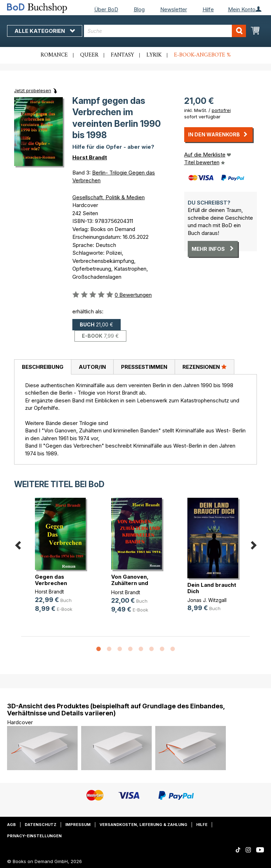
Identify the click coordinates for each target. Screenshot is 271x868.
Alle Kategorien (45, 31)
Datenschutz (41, 825)
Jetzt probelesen (33, 90)
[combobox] (165, 31)
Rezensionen (204, 367)
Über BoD (106, 9)
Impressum (78, 825)
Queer (89, 55)
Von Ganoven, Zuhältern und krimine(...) (130, 583)
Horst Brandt (90, 157)
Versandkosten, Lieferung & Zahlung (143, 825)
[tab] (43, 367)
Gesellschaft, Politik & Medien (109, 197)
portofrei (221, 110)
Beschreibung (43, 367)
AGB (11, 825)
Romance (54, 55)
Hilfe (208, 9)
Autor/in (92, 367)
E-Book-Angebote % (202, 55)
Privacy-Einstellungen (34, 836)
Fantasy (122, 55)
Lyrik (154, 55)
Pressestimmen (144, 367)
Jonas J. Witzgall (207, 600)
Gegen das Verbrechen (51, 580)
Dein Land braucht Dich (212, 588)
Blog (139, 9)
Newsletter (174, 9)
